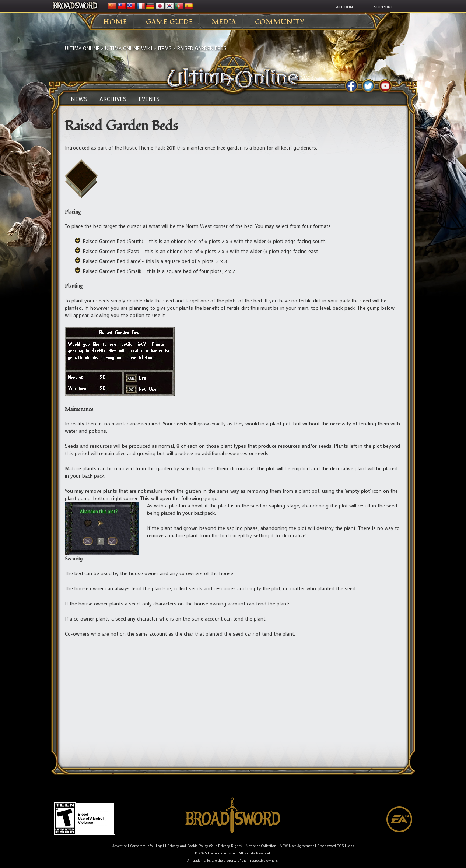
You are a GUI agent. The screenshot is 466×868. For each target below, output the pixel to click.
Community (280, 22)
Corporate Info (141, 846)
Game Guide (169, 22)
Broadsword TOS (330, 846)
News (79, 99)
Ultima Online (82, 48)
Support (383, 7)
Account (346, 7)
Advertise (120, 846)
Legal (160, 846)
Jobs (351, 846)
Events (149, 99)
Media (224, 22)
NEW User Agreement (297, 846)
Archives (113, 99)
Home (115, 22)
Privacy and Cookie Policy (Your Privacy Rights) (205, 846)
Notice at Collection (261, 846)
